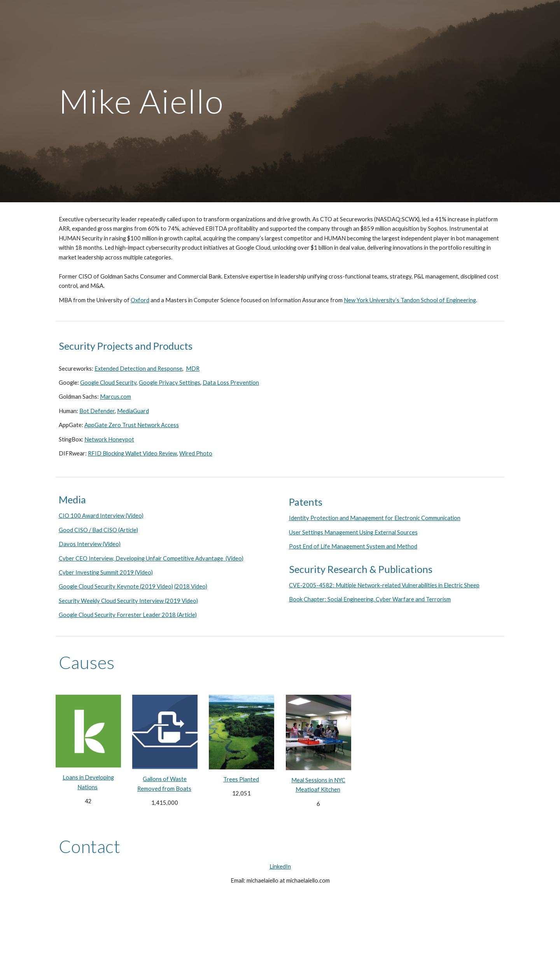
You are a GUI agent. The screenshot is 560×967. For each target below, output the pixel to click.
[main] (280, 101)
